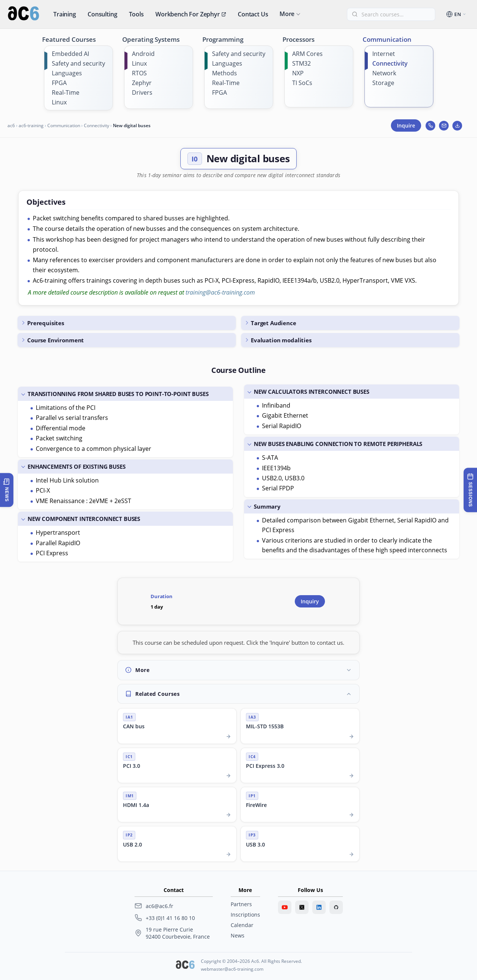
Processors (298, 39)
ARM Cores (307, 54)
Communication (387, 39)
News (238, 935)
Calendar (242, 925)
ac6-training (31, 125)
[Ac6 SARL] (185, 965)
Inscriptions (245, 915)
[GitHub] (336, 907)
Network (384, 73)
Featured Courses (69, 39)
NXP (298, 73)
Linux (59, 102)
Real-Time (66, 92)
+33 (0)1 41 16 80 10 (170, 918)
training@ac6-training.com (220, 292)
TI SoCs (302, 83)
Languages (67, 73)
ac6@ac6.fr (159, 906)
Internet (384, 54)
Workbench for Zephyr (191, 14)
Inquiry (310, 601)
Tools (136, 14)
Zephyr (142, 83)
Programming (223, 39)
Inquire (406, 125)
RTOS (139, 73)
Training (65, 14)
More (287, 14)
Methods (225, 73)
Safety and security (78, 63)
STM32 (301, 63)
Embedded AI (70, 54)
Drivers (142, 92)
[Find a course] (396, 14)
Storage (383, 83)
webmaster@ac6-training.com (232, 969)
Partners (241, 904)
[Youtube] (285, 907)
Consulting (102, 14)
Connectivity (390, 63)
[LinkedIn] (319, 907)
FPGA (59, 83)
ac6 (11, 125)
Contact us (253, 14)
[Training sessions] (470, 490)
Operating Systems (151, 39)
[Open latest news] (7, 490)
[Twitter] (302, 907)
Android (143, 54)
